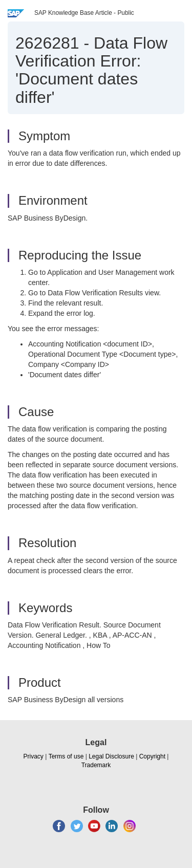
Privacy (34, 756)
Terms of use (66, 756)
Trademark (96, 765)
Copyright (152, 756)
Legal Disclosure (111, 756)
